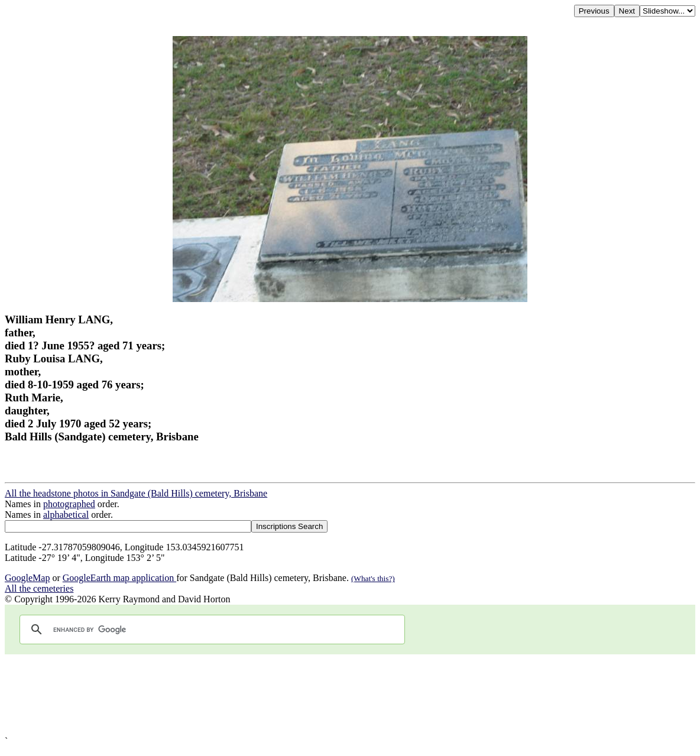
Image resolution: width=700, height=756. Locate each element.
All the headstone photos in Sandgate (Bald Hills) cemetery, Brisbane (136, 493)
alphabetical (66, 515)
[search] (210, 630)
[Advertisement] (350, 695)
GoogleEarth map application (119, 578)
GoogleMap (27, 578)
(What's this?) (373, 578)
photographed (69, 504)
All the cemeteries (39, 588)
